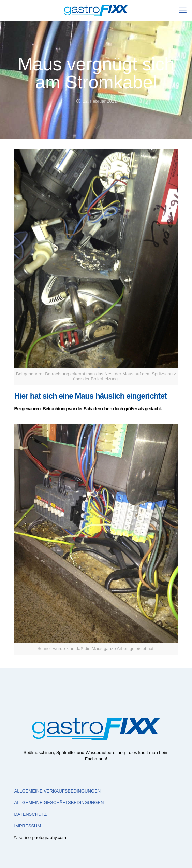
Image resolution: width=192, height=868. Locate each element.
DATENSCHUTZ (31, 814)
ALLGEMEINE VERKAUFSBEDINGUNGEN (58, 791)
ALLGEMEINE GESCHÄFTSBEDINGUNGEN (59, 803)
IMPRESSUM (28, 826)
